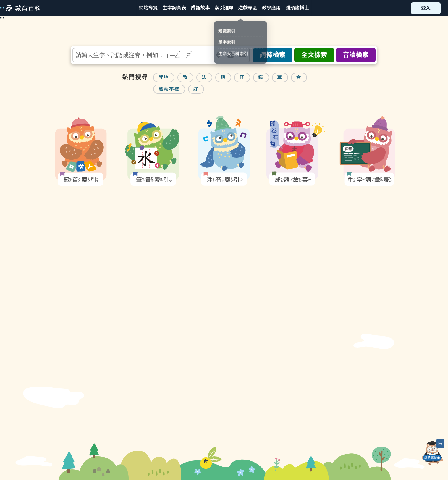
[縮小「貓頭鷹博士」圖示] (440, 444)
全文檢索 (314, 55)
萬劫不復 (169, 89)
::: (2, 8)
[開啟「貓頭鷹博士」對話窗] (432, 453)
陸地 (164, 77)
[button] (224, 8)
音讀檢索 (356, 55)
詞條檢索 (273, 55)
